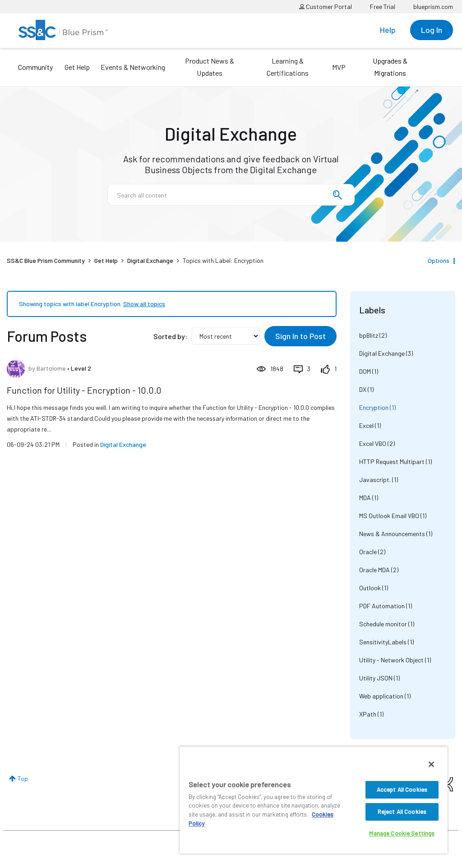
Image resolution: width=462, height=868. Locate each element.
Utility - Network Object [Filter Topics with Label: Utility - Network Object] (391, 660)
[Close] (431, 764)
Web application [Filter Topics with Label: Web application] (381, 696)
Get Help (77, 67)
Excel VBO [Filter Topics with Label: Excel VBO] (373, 443)
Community (35, 67)
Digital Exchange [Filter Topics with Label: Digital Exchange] (382, 353)
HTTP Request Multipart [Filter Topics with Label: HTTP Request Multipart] (392, 462)
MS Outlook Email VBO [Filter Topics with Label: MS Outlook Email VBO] (389, 516)
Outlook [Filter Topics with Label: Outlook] (370, 588)
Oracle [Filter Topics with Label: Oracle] (368, 552)
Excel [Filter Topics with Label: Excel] (366, 425)
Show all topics (144, 304)
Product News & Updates (210, 67)
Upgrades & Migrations (390, 67)
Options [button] (439, 260)
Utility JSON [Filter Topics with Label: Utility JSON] (376, 678)
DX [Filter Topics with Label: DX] (363, 389)
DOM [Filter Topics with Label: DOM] (365, 371)
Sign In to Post (300, 336)
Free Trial (383, 7)
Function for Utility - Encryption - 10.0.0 (84, 390)
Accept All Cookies (402, 790)
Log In (432, 30)
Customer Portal (326, 7)
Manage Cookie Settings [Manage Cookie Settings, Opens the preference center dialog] (402, 833)
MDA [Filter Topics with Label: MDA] (365, 498)
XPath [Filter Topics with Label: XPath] (368, 714)
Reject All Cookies (402, 812)
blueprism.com (433, 7)
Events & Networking (133, 67)
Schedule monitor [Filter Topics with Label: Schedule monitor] (383, 624)
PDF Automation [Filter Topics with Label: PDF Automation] (382, 606)
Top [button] (23, 778)
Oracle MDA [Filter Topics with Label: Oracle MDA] (374, 570)
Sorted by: (170, 336)
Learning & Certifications (288, 67)
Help (388, 30)
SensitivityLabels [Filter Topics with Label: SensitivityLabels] (383, 642)
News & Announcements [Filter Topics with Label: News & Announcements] (392, 534)
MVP (339, 67)
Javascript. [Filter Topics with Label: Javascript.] (375, 480)
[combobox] (231, 195)
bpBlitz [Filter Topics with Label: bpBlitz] (369, 335)
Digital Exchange (150, 260)
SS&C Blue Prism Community (46, 260)
